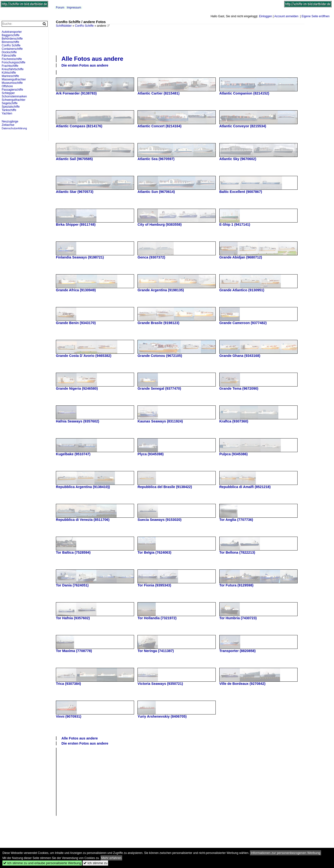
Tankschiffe (9, 110)
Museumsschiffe (12, 83)
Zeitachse (8, 125)
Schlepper (8, 93)
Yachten (7, 113)
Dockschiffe (9, 52)
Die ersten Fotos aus (85, 65)
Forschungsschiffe (13, 62)
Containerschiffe (12, 49)
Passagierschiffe (12, 90)
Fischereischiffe (12, 59)
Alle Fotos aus (92, 59)
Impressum (74, 8)
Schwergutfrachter (13, 100)
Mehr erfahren (111, 858)
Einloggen (265, 16)
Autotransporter (12, 32)
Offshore (7, 86)
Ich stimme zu (95, 863)
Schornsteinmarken (14, 96)
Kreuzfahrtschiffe (13, 69)
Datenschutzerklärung (14, 128)
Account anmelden (286, 16)
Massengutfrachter (14, 79)
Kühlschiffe (9, 73)
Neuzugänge (10, 121)
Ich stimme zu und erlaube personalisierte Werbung (42, 863)
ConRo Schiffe (84, 26)
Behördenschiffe (12, 39)
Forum (60, 8)
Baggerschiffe (11, 35)
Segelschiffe (10, 103)
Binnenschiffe (10, 42)
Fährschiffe (9, 56)
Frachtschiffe (10, 66)
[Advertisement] (180, 41)
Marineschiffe (10, 76)
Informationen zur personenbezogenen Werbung (286, 853)
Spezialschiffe (11, 107)
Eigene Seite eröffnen (315, 16)
